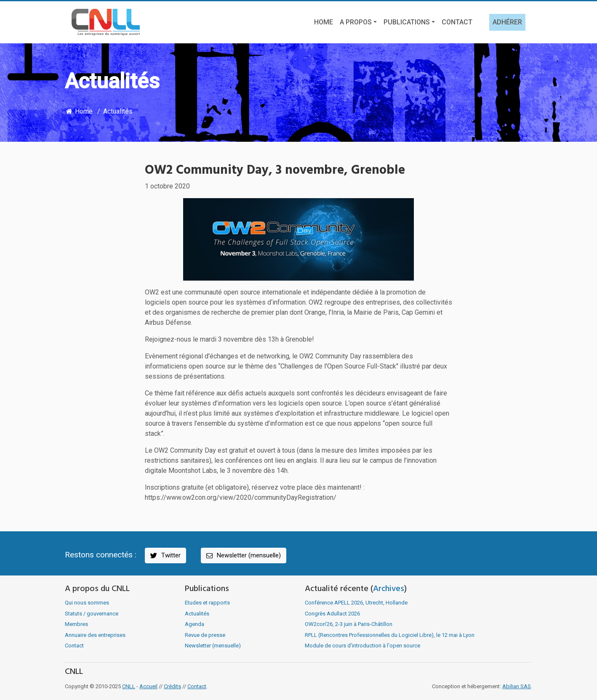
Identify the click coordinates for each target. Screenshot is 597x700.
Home (324, 22)
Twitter (165, 555)
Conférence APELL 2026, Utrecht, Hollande (356, 603)
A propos (356, 22)
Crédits (172, 686)
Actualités (118, 111)
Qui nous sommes (87, 603)
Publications (407, 22)
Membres (76, 624)
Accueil (148, 686)
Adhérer (507, 22)
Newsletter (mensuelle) (243, 555)
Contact (457, 22)
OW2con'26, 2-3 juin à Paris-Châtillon (349, 624)
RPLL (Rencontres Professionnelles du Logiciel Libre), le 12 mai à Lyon (390, 635)
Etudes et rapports (207, 603)
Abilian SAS (517, 686)
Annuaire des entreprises (95, 635)
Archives (389, 589)
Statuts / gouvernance (92, 614)
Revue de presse (205, 635)
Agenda (195, 624)
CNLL (129, 686)
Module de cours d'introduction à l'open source (362, 646)
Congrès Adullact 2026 (332, 614)
